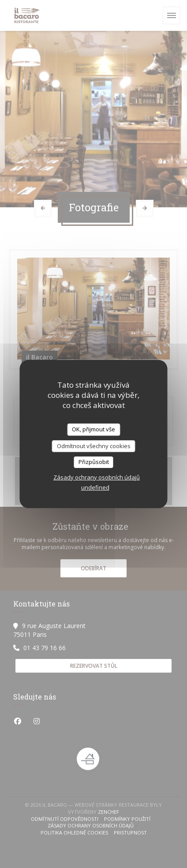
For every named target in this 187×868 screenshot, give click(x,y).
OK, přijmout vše (93, 429)
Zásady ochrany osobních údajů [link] (97, 477)
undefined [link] (95, 487)
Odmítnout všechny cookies (94, 446)
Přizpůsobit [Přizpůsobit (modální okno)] (94, 462)
